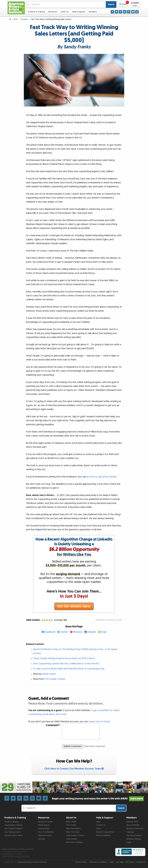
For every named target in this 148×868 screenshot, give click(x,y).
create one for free (98, 722)
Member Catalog (134, 839)
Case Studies (71, 839)
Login (129, 842)
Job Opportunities (134, 836)
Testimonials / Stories (75, 836)
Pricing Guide (44, 829)
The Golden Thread (55, 679)
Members (93, 12)
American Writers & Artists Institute (32, 862)
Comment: (53, 725)
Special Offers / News (14, 836)
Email (103, 632)
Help (98, 822)
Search (111, 4)
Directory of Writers (74, 842)
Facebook (50, 632)
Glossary (42, 839)
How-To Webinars (46, 832)
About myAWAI (133, 825)
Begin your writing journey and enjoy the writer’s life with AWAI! (98, 799)
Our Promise (71, 825)
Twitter (64, 632)
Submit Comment (73, 746)
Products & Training (36, 12)
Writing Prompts (45, 836)
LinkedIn (92, 632)
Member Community (135, 829)
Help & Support (79, 12)
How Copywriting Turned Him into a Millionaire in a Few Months (66, 664)
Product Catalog (11, 822)
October (24, 19)
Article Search (44, 825)
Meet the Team (73, 832)
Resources (53, 12)
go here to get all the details (102, 477)
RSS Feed (130, 862)
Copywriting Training (13, 825)
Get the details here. (74, 606)
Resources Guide (45, 822)
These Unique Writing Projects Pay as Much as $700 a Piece (64, 658)
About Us (65, 12)
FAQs (98, 829)
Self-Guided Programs (14, 829)
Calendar (130, 832)
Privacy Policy (81, 862)
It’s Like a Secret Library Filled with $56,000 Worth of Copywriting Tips (69, 669)
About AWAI (71, 822)
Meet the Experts (73, 829)
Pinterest (78, 632)
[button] (123, 5)
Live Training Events (13, 832)
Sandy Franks (49, 674)
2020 (16, 19)
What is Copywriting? (105, 832)
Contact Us (101, 825)
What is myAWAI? (103, 836)
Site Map (120, 862)
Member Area (132, 822)
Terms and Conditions (98, 862)
